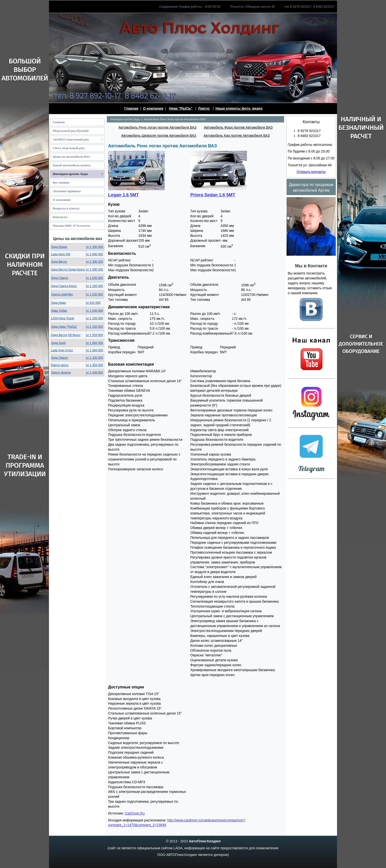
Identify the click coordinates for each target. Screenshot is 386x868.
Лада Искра (59, 247)
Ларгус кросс (60, 365)
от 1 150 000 (95, 318)
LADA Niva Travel (63, 318)
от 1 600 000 (95, 254)
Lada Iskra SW (61, 254)
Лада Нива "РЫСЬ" (64, 327)
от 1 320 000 (95, 358)
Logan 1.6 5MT (123, 195)
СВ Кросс (74, 335)
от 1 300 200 (95, 262)
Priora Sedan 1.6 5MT (213, 195)
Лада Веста (59, 262)
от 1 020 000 (95, 278)
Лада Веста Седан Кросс (68, 270)
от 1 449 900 (95, 373)
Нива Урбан (59, 311)
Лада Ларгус (59, 358)
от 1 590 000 (95, 270)
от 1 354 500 (95, 365)
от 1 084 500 (95, 343)
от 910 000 (93, 303)
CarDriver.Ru (135, 813)
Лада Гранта (59, 278)
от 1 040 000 (95, 311)
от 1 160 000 (95, 286)
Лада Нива (58, 303)
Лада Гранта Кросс (64, 286)
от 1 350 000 (95, 247)
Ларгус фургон (61, 373)
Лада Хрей (58, 343)
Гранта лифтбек (62, 294)
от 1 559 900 (95, 335)
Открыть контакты (311, 172)
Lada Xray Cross (62, 350)
